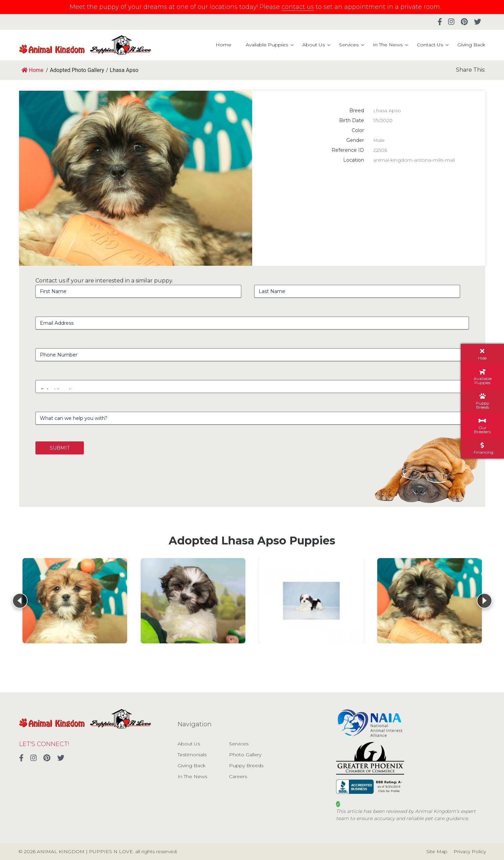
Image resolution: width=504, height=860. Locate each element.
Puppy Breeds (246, 766)
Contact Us (430, 45)
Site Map (437, 851)
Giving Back (471, 45)
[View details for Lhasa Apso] (75, 601)
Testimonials (192, 755)
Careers (238, 776)
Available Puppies (267, 45)
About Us (314, 45)
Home (224, 45)
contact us (298, 7)
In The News (388, 45)
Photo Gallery (245, 755)
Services (349, 45)
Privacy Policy (470, 851)
